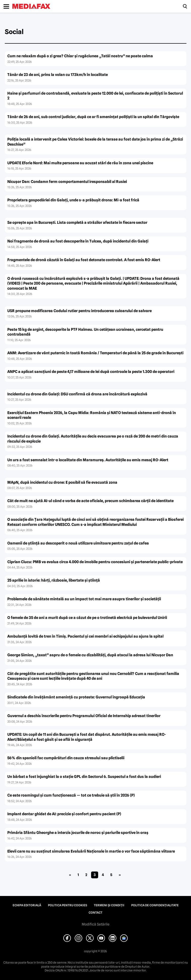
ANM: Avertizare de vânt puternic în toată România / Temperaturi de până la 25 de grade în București (95, 353)
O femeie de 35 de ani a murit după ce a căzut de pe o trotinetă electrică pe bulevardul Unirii (87, 618)
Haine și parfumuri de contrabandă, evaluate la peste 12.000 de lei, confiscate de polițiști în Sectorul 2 (95, 96)
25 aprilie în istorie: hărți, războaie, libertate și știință (54, 580)
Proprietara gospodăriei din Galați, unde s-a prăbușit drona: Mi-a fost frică (73, 200)
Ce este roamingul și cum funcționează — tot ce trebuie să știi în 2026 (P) (71, 795)
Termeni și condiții (109, 905)
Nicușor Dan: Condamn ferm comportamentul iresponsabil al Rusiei (67, 182)
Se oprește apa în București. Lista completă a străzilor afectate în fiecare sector (77, 223)
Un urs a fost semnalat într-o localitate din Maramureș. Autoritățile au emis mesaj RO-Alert (88, 460)
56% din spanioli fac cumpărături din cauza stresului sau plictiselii (66, 758)
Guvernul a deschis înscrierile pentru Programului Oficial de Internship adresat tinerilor (84, 716)
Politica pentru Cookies (67, 905)
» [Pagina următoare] (120, 875)
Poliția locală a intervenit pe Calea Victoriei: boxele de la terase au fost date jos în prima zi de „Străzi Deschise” (95, 142)
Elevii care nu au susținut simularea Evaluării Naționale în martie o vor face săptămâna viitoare (91, 851)
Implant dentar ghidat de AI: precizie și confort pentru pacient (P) (64, 814)
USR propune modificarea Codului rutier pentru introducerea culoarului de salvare (79, 311)
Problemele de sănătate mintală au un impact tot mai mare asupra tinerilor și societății (84, 599)
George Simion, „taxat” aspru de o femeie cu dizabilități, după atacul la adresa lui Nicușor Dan (90, 655)
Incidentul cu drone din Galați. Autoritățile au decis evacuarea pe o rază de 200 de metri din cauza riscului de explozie (93, 439)
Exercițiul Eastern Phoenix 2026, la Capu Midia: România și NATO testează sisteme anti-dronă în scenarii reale (92, 415)
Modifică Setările (96, 924)
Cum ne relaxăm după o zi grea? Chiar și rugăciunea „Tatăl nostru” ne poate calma (80, 56)
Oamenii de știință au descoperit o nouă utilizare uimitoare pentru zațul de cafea (78, 543)
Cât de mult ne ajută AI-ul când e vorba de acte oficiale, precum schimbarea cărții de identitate (90, 501)
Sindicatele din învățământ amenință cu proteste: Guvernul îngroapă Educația (76, 697)
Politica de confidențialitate (155, 905)
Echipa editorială (27, 905)
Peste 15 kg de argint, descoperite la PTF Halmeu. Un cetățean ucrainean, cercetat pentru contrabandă (85, 332)
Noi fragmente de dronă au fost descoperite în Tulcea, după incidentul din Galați (78, 241)
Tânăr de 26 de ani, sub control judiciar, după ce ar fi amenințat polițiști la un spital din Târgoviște (93, 117)
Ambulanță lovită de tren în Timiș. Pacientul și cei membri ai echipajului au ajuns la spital (85, 636)
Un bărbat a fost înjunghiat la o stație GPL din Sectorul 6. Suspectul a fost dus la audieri (84, 777)
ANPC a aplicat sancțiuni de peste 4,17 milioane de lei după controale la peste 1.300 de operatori (91, 372)
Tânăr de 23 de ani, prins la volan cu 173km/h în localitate (58, 75)
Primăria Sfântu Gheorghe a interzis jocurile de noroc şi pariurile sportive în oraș (78, 833)
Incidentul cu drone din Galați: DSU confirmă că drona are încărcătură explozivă (77, 394)
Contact (95, 913)
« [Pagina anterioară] (70, 875)
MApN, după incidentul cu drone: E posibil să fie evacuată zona (62, 482)
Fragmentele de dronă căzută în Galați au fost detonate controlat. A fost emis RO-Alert (84, 260)
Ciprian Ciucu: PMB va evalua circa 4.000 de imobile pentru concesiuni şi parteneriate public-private (95, 562)
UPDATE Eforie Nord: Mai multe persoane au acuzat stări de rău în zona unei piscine (80, 163)
